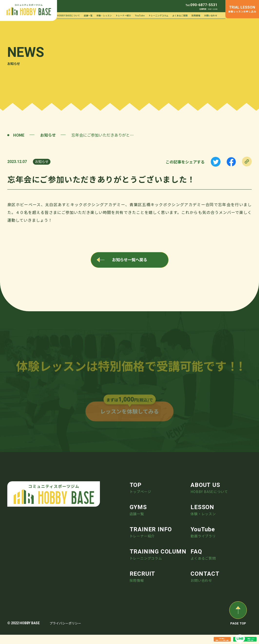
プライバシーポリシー (65, 632)
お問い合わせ (211, 15)
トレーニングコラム (158, 15)
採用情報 (196, 15)
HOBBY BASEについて (68, 15)
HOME (19, 135)
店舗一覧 (88, 15)
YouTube (140, 15)
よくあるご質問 (180, 15)
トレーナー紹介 (123, 15)
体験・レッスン (104, 15)
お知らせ (48, 135)
